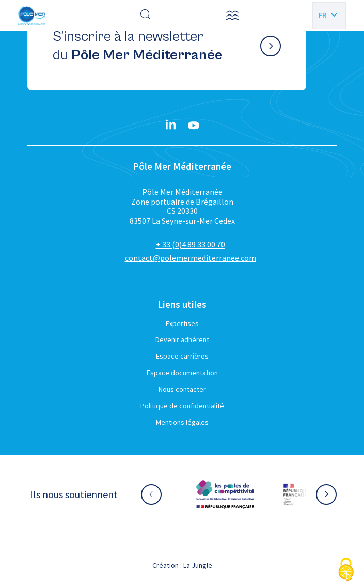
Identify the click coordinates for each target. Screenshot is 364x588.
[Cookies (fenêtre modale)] (346, 570)
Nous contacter (182, 389)
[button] (232, 16)
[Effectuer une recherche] (146, 16)
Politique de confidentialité (182, 406)
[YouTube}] (194, 126)
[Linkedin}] (171, 126)
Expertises (182, 323)
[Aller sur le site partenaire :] (225, 494)
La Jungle (198, 565)
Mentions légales (182, 422)
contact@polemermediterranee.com (191, 258)
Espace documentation (182, 373)
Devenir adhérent (182, 339)
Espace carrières (182, 356)
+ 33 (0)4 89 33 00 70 (191, 244)
